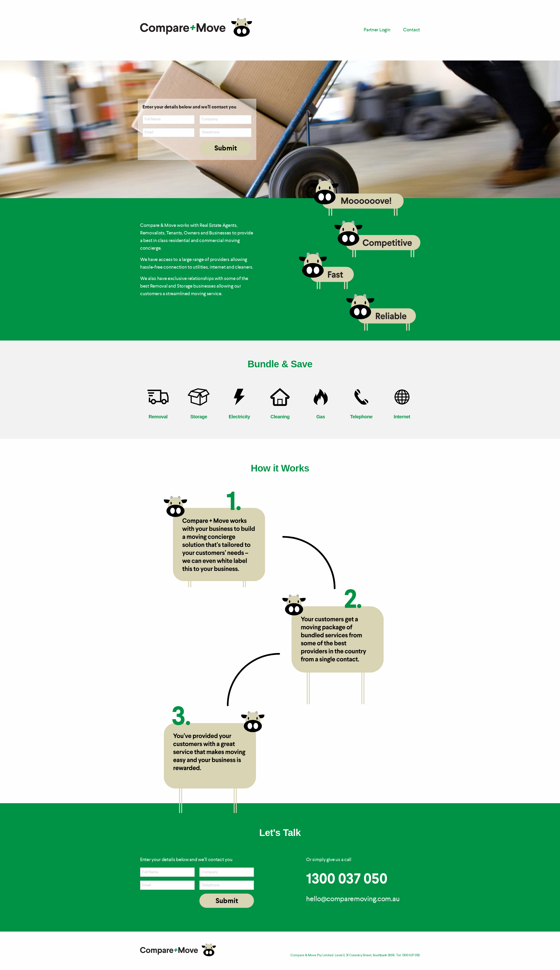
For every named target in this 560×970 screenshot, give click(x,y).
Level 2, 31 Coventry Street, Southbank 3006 (365, 955)
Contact (411, 30)
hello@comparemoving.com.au (353, 899)
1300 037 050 (347, 880)
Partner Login (377, 30)
